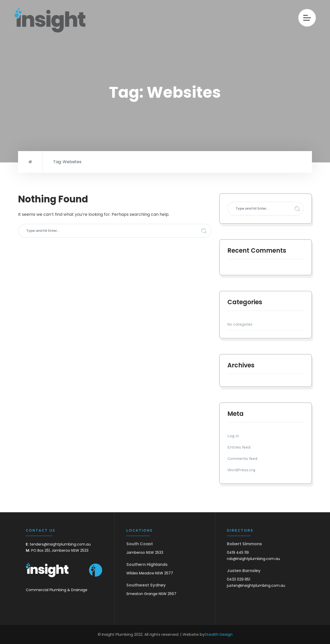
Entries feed (239, 447)
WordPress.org (241, 470)
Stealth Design (218, 634)
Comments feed (242, 459)
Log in (233, 436)
